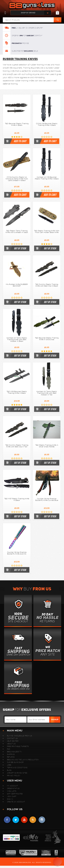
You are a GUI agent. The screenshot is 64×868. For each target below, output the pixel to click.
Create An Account (16, 802)
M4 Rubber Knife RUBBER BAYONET (17, 285)
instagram (42, 820)
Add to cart (20, 141)
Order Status (13, 788)
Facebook (7, 820)
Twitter (16, 820)
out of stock (20, 248)
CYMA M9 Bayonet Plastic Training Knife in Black (47, 124)
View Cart (12, 796)
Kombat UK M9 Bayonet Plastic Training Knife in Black (47, 178)
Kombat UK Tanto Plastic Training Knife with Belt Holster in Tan (47, 393)
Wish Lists (12, 791)
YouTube (24, 820)
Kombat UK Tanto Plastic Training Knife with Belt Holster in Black (17, 340)
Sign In (10, 799)
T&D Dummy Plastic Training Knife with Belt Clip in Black (47, 285)
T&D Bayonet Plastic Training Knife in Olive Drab (47, 339)
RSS (33, 820)
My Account (13, 786)
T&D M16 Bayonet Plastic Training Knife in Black (17, 392)
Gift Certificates (15, 794)
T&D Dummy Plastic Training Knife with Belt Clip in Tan (17, 446)
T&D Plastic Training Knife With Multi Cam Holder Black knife (47, 232)
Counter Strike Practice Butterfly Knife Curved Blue (47, 500)
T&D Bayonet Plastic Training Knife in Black (17, 124)
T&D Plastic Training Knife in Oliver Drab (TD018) (47, 446)
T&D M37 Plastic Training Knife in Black (17, 500)
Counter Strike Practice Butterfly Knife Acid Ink (17, 553)
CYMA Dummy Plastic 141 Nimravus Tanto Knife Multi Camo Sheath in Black (17, 179)
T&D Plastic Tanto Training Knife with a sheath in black (17, 232)
